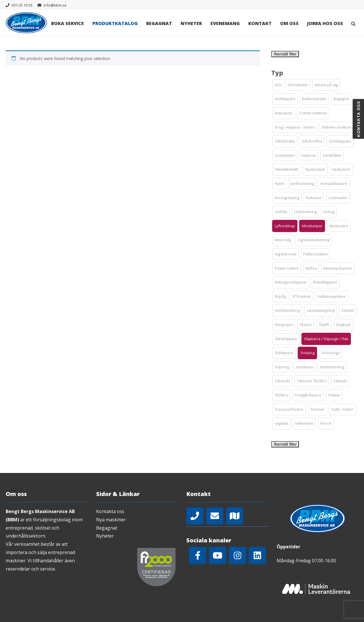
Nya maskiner (111, 520)
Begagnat (159, 23)
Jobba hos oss (325, 23)
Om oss (289, 23)
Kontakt (260, 23)
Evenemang (225, 23)
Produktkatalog (115, 23)
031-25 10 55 (22, 5)
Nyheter (191, 23)
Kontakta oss (110, 511)
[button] (278, 85)
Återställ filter (285, 54)
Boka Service (68, 23)
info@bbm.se (55, 5)
